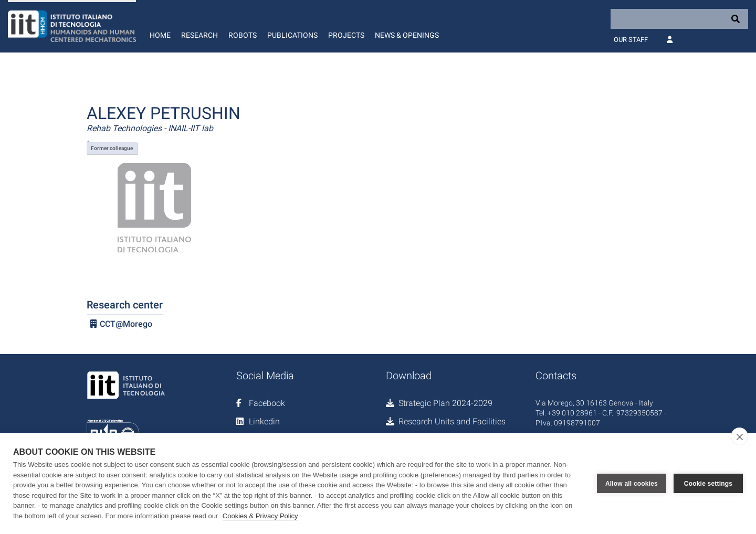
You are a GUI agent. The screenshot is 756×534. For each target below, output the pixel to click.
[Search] (679, 19)
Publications (292, 35)
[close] (739, 436)
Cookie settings (708, 484)
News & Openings (407, 35)
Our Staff (631, 40)
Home (160, 35)
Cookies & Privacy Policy (260, 516)
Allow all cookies (632, 484)
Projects (346, 35)
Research (199, 35)
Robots (243, 35)
